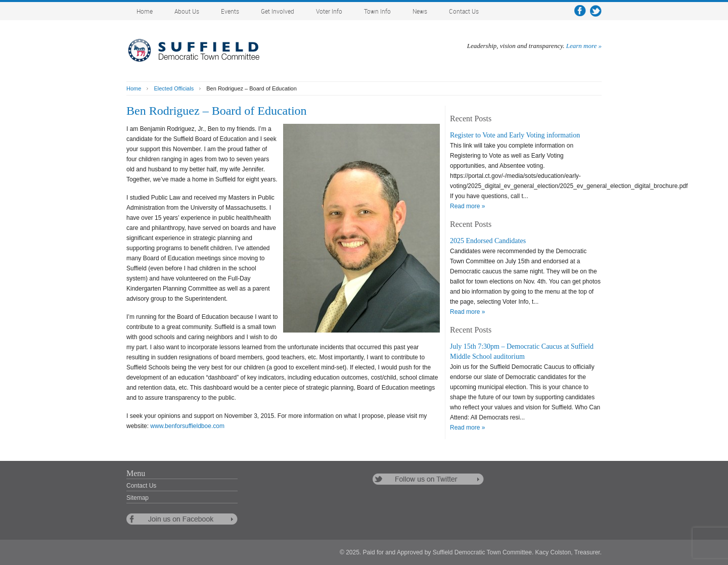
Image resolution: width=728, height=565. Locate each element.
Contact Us (464, 12)
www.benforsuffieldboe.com (187, 426)
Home (145, 12)
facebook (580, 11)
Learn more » (584, 46)
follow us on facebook (182, 519)
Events (230, 12)
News (420, 12)
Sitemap (138, 498)
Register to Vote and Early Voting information (515, 135)
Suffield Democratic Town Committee (202, 51)
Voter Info (329, 12)
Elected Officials (174, 88)
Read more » (467, 206)
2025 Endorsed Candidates (488, 241)
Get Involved (278, 12)
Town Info (377, 12)
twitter (596, 11)
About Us (187, 12)
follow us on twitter (428, 479)
